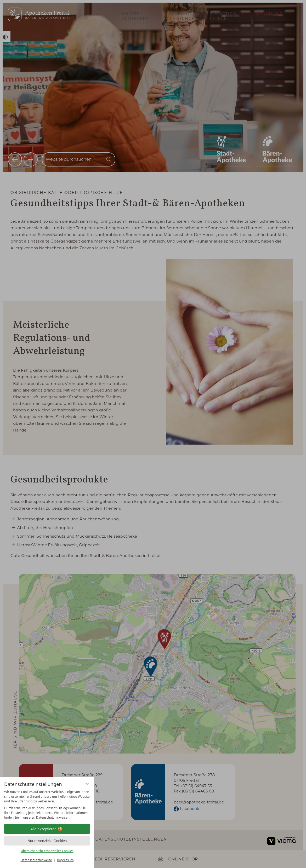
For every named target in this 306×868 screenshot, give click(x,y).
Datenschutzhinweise (36, 860)
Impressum (65, 860)
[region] (47, 805)
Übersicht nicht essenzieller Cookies (47, 851)
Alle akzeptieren (47, 829)
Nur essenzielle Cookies (47, 841)
